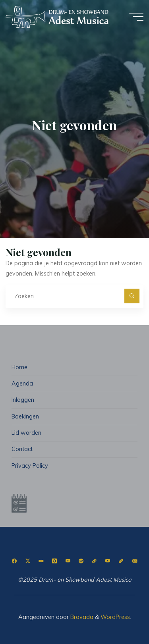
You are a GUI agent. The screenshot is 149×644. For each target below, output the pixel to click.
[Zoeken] (132, 296)
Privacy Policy (30, 466)
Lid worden (26, 433)
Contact (22, 449)
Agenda (22, 384)
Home (19, 367)
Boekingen (25, 416)
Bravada (81, 617)
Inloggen (23, 400)
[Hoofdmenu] (136, 17)
